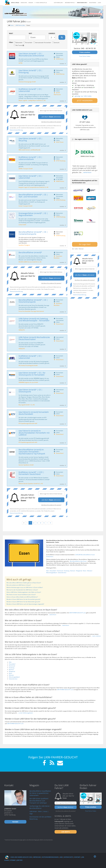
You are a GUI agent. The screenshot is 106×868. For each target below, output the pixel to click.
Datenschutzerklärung (16, 130)
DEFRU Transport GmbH (26, 169)
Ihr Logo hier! (85, 244)
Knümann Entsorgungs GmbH (27, 82)
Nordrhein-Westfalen (58, 257)
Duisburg (67, 571)
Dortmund (60, 571)
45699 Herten (60, 181)
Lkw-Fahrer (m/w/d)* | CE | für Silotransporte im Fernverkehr (32, 374)
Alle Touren (19, 45)
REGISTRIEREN (93, 3)
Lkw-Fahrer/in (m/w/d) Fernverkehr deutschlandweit (34, 413)
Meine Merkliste (41, 3)
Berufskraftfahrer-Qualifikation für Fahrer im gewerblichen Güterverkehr (40, 793)
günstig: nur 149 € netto (83, 96)
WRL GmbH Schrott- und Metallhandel (30, 150)
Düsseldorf (53, 571)
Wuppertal (79, 571)
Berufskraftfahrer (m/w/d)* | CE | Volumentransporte (33, 301)
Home (12, 25)
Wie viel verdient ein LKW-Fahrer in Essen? (19, 585)
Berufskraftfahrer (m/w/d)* (30, 252)
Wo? (30, 33)
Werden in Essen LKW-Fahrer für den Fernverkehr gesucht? (23, 599)
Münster (90, 571)
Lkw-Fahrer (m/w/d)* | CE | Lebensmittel (30, 177)
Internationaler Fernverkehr (42, 43)
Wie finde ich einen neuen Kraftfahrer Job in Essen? (21, 595)
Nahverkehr (18, 43)
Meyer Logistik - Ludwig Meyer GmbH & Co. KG (32, 100)
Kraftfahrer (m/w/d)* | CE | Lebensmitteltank (30, 158)
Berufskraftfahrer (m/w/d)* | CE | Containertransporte (33, 233)
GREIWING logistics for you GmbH (28, 382)
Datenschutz (68, 857)
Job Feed (20, 860)
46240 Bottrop (60, 74)
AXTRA (21, 63)
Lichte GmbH (22, 225)
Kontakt (77, 857)
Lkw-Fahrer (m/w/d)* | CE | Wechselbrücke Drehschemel (31, 55)
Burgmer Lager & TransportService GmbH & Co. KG (33, 187)
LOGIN (99, 3)
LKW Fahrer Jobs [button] (59, 3)
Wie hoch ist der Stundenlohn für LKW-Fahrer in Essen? (22, 590)
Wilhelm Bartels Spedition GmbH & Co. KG (31, 484)
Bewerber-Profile (70, 3)
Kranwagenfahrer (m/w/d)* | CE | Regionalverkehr (33, 214)
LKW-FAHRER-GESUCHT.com (77, 613)
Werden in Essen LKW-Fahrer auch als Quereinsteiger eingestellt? (25, 604)
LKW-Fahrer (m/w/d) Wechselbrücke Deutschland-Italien (34, 338)
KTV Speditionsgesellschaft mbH (28, 423)
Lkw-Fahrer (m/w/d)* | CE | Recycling (30, 139)
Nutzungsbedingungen (50, 857)
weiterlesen (87, 172)
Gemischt (56, 43)
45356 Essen (60, 59)
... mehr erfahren (96, 636)
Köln (48, 571)
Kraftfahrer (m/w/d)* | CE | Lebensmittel (30, 90)
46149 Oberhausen (57, 94)
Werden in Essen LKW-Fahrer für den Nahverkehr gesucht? (23, 602)
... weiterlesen (52, 615)
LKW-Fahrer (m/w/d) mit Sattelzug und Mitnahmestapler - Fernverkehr (34, 320)
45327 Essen (60, 142)
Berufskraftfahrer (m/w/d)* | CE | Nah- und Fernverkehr (33, 196)
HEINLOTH (22, 330)
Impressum (37, 857)
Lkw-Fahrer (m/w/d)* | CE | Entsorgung (30, 71)
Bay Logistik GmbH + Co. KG (27, 405)
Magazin (31, 3)
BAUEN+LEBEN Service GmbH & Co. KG (30, 262)
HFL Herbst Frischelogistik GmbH (28, 365)
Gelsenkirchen (62, 573)
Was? (11, 33)
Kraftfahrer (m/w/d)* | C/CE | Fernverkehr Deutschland (31, 473)
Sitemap (13, 860)
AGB (61, 857)
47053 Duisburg (61, 200)
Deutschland (60, 324)
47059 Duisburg (61, 217)
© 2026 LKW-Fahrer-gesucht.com (18, 857)
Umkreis (52, 33)
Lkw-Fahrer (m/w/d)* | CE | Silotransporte (30, 391)
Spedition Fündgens (24, 245)
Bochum (73, 571)
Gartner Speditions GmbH (26, 465)
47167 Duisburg (61, 161)
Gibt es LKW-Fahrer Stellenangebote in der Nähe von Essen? (24, 592)
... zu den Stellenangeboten (25, 713)
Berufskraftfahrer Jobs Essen (78, 561)
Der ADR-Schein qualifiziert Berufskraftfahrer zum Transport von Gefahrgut (39, 801)
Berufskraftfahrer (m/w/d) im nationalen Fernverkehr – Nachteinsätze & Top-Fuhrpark (32, 452)
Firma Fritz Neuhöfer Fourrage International (31, 311)
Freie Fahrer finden (85, 56)
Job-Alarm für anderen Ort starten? (51, 122)
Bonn (85, 571)
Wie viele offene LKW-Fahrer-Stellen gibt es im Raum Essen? (24, 583)
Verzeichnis (24, 3)
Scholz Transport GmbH (26, 206)
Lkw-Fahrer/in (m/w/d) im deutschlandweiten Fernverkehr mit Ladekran (34, 433)
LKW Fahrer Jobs (20, 25)
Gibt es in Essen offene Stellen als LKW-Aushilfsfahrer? (22, 597)
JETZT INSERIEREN (85, 100)
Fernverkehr (28, 43)
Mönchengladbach (52, 573)
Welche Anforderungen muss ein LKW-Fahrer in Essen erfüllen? (25, 587)
